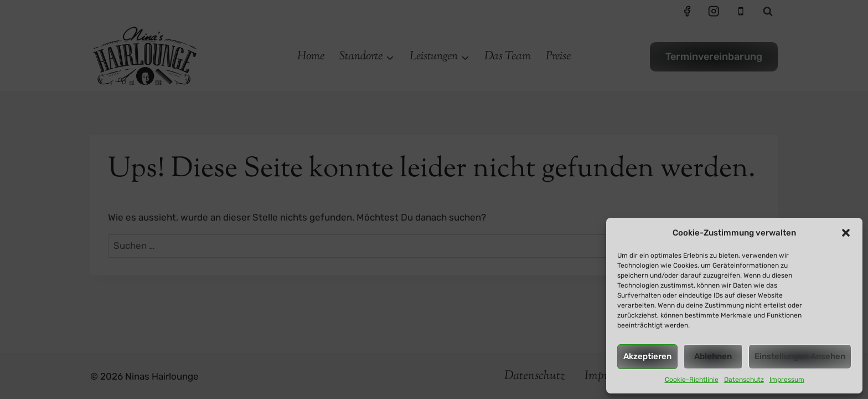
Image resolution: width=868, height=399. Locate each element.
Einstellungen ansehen (800, 356)
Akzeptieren (647, 356)
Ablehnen (713, 356)
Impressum (787, 380)
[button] (846, 233)
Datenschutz (744, 380)
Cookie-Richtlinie (692, 380)
